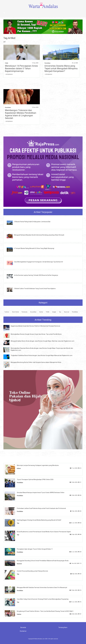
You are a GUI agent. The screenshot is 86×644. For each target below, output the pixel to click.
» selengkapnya (9, 74)
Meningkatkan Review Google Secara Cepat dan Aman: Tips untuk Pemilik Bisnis (36, 334)
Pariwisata (24, 312)
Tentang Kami (63, 627)
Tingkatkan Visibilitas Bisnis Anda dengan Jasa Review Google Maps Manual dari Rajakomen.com (42, 355)
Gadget (54, 312)
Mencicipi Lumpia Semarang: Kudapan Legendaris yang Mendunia (38, 465)
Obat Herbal (15, 312)
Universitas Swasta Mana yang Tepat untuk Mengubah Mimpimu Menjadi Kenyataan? (61, 68)
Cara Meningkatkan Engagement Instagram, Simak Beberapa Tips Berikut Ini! (38, 262)
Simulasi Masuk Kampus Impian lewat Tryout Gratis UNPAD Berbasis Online (41, 493)
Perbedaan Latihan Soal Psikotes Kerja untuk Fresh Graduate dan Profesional (41, 508)
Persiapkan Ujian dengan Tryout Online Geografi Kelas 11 (35, 549)
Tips (60, 312)
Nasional (67, 312)
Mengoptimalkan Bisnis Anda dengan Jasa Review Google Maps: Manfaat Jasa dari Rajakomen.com (42, 341)
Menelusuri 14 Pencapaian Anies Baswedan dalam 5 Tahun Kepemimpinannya (21, 68)
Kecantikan (33, 312)
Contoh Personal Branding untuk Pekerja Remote (32, 571)
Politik (7, 63)
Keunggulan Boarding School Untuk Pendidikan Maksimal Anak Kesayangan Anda (43, 561)
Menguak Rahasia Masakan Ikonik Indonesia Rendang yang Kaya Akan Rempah (39, 235)
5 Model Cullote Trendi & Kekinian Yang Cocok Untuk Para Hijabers (35, 289)
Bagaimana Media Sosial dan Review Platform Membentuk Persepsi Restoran (35, 326)
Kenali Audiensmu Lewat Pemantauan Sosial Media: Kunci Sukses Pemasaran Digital (44, 532)
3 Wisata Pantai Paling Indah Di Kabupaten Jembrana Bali (32, 222)
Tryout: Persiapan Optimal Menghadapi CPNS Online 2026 (35, 479)
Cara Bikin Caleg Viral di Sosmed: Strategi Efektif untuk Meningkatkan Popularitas (43, 599)
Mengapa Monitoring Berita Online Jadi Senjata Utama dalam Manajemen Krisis (36, 362)
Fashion (7, 312)
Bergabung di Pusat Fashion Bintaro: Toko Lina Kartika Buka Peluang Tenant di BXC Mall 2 (45, 611)
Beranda (23, 627)
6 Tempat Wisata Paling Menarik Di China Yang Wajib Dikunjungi (34, 248)
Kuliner (41, 312)
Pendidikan (47, 63)
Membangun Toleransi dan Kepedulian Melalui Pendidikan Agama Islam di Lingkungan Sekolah (21, 114)
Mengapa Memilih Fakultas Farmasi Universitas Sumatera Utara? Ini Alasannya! (42, 587)
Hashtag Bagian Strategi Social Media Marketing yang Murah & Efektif (39, 520)
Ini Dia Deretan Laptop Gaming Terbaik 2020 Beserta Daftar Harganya (36, 275)
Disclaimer (23, 631)
